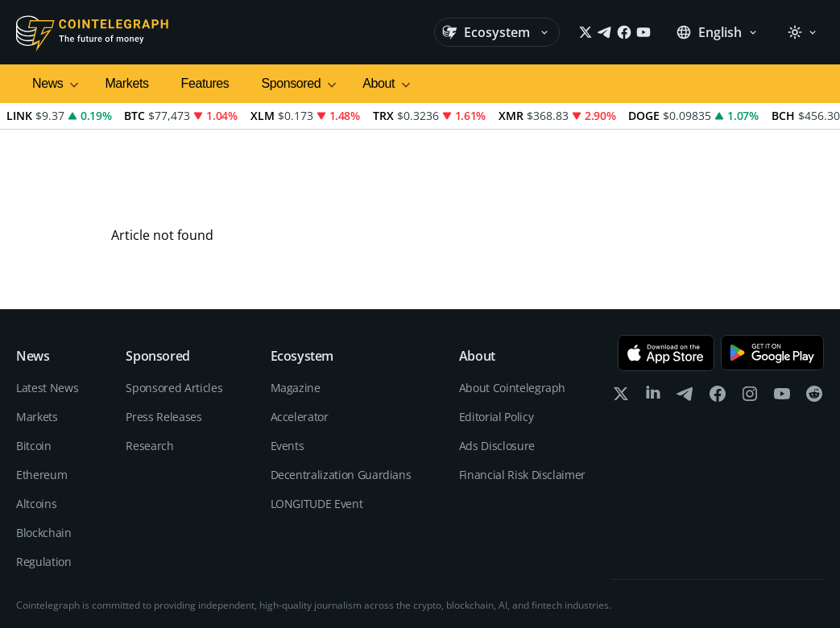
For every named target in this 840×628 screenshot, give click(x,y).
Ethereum (41, 404)
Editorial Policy (496, 346)
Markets (126, 83)
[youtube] (782, 326)
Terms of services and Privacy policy (743, 596)
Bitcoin (34, 375)
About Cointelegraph (512, 317)
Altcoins (36, 433)
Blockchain (44, 462)
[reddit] (814, 326)
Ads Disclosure (497, 375)
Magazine (296, 317)
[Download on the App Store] (666, 282)
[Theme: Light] (802, 32)
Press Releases (163, 346)
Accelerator (300, 346)
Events (288, 375)
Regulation (44, 491)
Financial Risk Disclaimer (522, 404)
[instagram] (750, 326)
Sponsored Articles (174, 317)
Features (205, 83)
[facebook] (718, 326)
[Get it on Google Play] (772, 282)
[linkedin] (653, 326)
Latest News (47, 317)
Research (149, 375)
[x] (621, 326)
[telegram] (685, 326)
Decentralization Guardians (341, 404)
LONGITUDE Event (317, 433)
